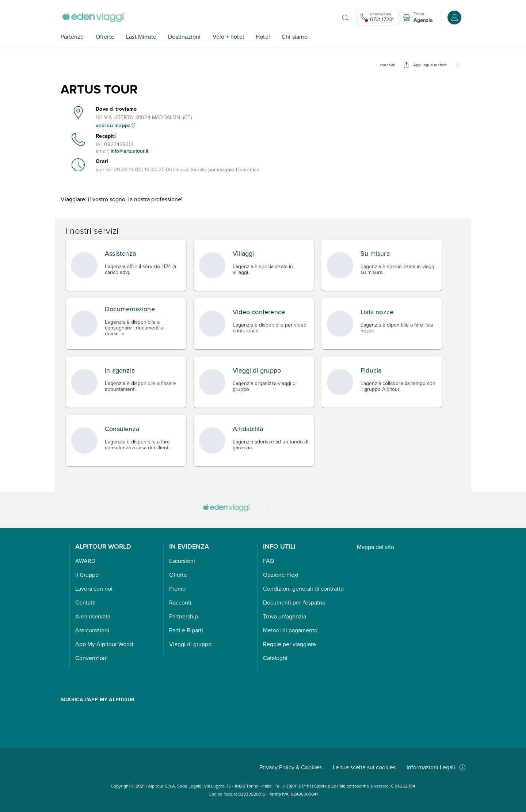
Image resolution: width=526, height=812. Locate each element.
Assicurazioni (92, 630)
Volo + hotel (228, 37)
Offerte (105, 37)
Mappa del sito (376, 547)
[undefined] (406, 65)
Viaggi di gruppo (190, 644)
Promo (177, 589)
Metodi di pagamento (290, 630)
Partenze (72, 37)
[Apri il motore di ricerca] (346, 18)
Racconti (180, 603)
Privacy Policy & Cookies (291, 767)
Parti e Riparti (186, 630)
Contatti (85, 603)
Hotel (263, 37)
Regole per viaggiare (289, 644)
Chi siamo (295, 37)
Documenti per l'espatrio (294, 603)
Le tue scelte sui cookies (364, 767)
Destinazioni (184, 37)
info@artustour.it (129, 151)
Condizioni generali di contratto (303, 589)
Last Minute (141, 37)
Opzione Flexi (281, 575)
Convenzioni (92, 658)
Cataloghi (275, 658)
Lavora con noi (94, 589)
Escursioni (182, 561)
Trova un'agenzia (285, 616)
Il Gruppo (87, 575)
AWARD (85, 561)
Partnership (184, 616)
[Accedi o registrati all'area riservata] (454, 18)
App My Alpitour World (104, 644)
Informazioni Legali (436, 767)
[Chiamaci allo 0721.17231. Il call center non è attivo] (378, 17)
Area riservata (93, 616)
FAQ (268, 561)
